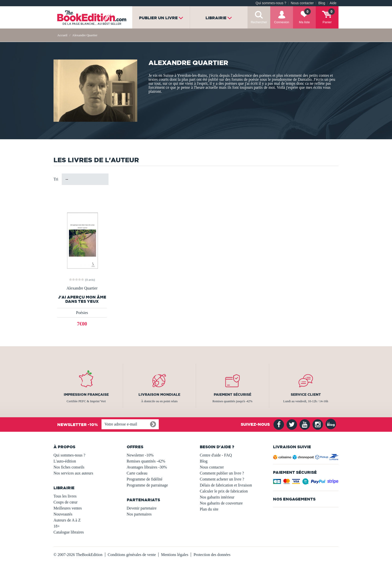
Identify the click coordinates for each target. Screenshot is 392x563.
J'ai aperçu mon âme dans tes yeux (82, 299)
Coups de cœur (65, 502)
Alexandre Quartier (82, 288)
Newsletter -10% (140, 455)
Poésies (82, 313)
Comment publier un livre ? (222, 473)
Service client (306, 394)
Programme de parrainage (147, 485)
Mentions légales (175, 555)
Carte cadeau (137, 473)
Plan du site (209, 509)
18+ (57, 526)
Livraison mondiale (159, 394)
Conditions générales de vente (132, 555)
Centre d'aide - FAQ (216, 455)
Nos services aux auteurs (73, 473)
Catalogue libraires (69, 532)
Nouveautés (63, 514)
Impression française (86, 394)
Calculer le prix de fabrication (224, 491)
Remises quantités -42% (146, 461)
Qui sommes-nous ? (271, 3)
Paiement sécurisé (232, 394)
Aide (333, 3)
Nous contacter (302, 3)
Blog (322, 3)
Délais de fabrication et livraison (226, 485)
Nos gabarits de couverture (221, 503)
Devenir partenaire (142, 508)
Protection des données (212, 555)
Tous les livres (65, 496)
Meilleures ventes (68, 508)
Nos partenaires (139, 514)
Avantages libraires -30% (147, 467)
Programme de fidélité (145, 479)
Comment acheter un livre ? (222, 479)
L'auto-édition (65, 461)
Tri (56, 179)
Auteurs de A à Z (67, 520)
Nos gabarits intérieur (217, 497)
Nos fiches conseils (69, 467)
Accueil (62, 35)
